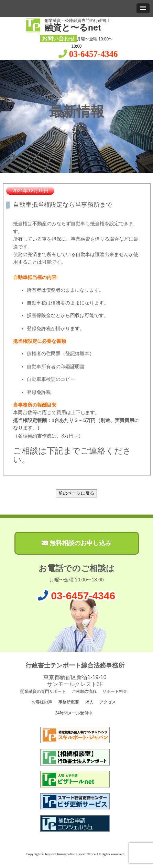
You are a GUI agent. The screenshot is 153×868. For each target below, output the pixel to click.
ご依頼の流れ (83, 691)
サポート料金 (114, 691)
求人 (89, 702)
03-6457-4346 (94, 54)
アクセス (107, 702)
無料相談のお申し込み (76, 543)
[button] (143, 8)
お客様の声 (41, 702)
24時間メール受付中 (73, 713)
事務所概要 (68, 702)
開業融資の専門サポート (42, 691)
